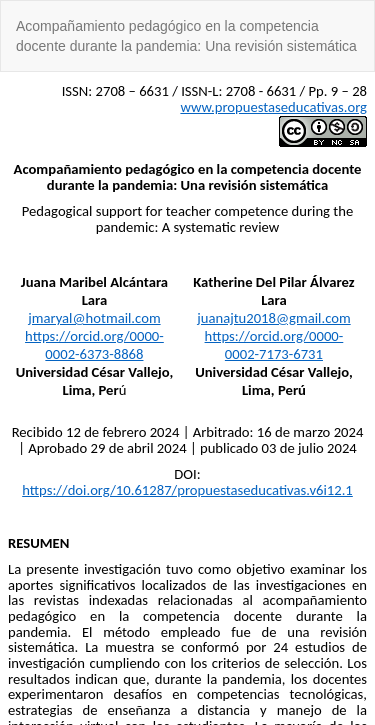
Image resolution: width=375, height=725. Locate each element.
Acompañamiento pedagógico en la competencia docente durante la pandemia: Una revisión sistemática (186, 36)
